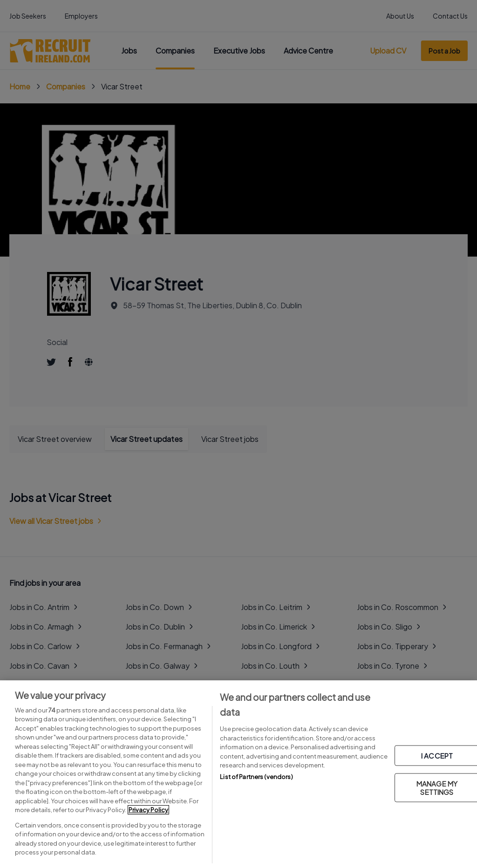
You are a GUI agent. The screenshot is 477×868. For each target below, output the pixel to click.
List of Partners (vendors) (256, 777)
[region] (238, 774)
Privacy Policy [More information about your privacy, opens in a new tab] (148, 810)
